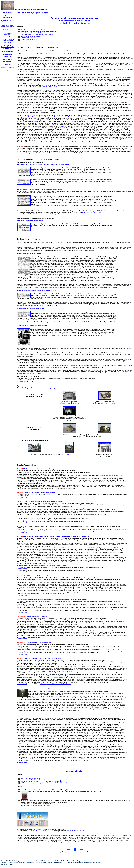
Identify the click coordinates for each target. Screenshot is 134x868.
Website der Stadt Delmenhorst (31, 778)
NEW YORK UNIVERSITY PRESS (43, 831)
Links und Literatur (27, 41)
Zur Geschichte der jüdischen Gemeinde (34, 30)
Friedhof (114, 77)
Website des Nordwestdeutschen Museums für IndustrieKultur (47, 565)
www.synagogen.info (53, 388)
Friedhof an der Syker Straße (44, 729)
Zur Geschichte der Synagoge (31, 36)
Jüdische (8, 30)
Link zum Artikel (22, 497)
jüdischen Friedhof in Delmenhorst (53, 87)
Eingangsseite (81, 861)
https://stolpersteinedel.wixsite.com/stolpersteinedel (56, 684)
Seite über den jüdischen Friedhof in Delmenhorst (38, 781)
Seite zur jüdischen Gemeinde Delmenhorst (68, 780)
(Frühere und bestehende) (8, 35)
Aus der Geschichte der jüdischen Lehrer (35, 33)
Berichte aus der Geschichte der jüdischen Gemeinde (38, 31)
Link (64, 126)
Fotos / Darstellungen (28, 38)
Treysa (93, 211)
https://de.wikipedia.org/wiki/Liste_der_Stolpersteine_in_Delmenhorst (53, 783)
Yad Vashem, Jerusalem (123, 115)
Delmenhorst (21, 834)
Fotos (19, 386)
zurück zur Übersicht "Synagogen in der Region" (33, 13)
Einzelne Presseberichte (29, 39)
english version (54, 48)
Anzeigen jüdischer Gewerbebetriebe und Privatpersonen (39, 35)
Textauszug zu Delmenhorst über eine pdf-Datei (36, 805)
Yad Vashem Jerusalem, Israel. (76, 831)
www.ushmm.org (110, 403)
